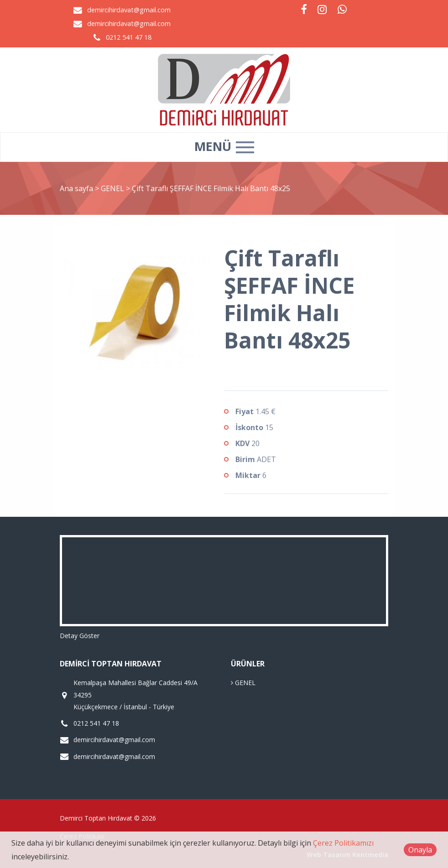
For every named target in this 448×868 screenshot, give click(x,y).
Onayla (420, 850)
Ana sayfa (76, 188)
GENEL (113, 188)
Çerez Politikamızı (343, 843)
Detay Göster (80, 636)
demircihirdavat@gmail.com (129, 10)
